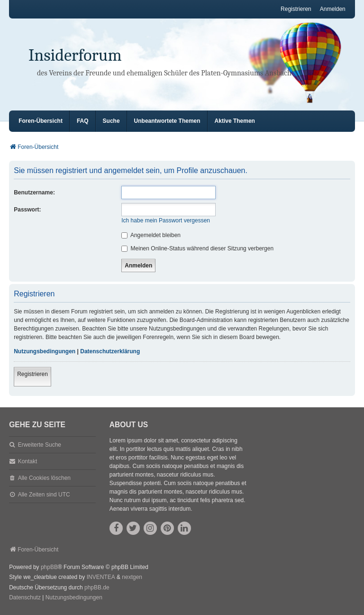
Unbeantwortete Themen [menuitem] (167, 121)
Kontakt (28, 461)
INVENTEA (101, 577)
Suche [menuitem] (111, 121)
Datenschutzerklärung (110, 351)
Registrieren (32, 374)
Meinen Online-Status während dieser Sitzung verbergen (197, 248)
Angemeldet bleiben (151, 235)
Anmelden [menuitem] (333, 9)
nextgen (132, 577)
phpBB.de (97, 587)
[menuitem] (25, 598)
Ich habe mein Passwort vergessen (166, 220)
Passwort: (27, 210)
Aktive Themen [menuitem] (235, 121)
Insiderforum (75, 55)
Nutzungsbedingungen (45, 351)
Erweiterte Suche (40, 445)
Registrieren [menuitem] (296, 9)
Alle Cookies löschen (44, 478)
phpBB (49, 567)
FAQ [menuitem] (83, 121)
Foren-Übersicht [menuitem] (41, 121)
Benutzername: (34, 193)
